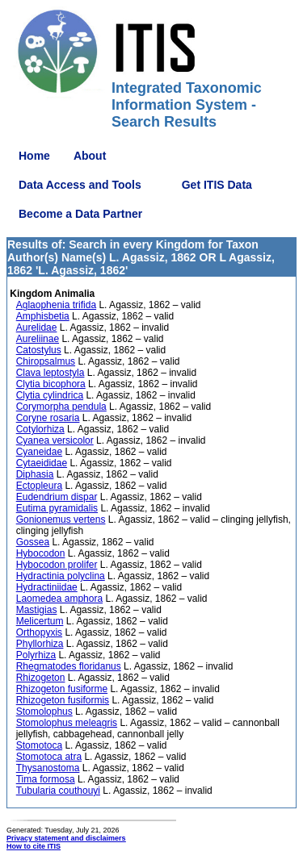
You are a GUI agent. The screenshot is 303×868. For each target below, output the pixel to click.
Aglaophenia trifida (56, 305)
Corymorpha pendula (61, 407)
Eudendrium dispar (57, 497)
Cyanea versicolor (55, 440)
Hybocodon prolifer (57, 565)
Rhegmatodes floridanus (69, 666)
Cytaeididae (42, 463)
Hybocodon (41, 553)
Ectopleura (39, 486)
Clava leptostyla (50, 373)
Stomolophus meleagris (67, 723)
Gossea (33, 542)
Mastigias (37, 610)
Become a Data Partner (80, 214)
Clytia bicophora (51, 384)
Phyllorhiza (40, 644)
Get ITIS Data (217, 185)
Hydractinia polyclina (61, 576)
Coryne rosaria (48, 418)
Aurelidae (37, 328)
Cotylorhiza (40, 429)
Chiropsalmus (46, 361)
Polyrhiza (36, 655)
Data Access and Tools (80, 185)
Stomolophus (44, 712)
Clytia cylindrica (50, 395)
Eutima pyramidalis (57, 508)
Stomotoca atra (49, 757)
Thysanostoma (48, 768)
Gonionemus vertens (61, 520)
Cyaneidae (39, 452)
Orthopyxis (39, 632)
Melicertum (40, 621)
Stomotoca (39, 745)
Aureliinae (38, 339)
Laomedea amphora (59, 599)
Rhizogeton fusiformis (63, 700)
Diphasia (35, 474)
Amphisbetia (43, 316)
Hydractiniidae (47, 587)
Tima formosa (46, 779)
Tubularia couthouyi (58, 791)
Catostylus (39, 350)
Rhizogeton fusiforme (62, 689)
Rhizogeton (41, 678)
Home (34, 156)
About (90, 156)
